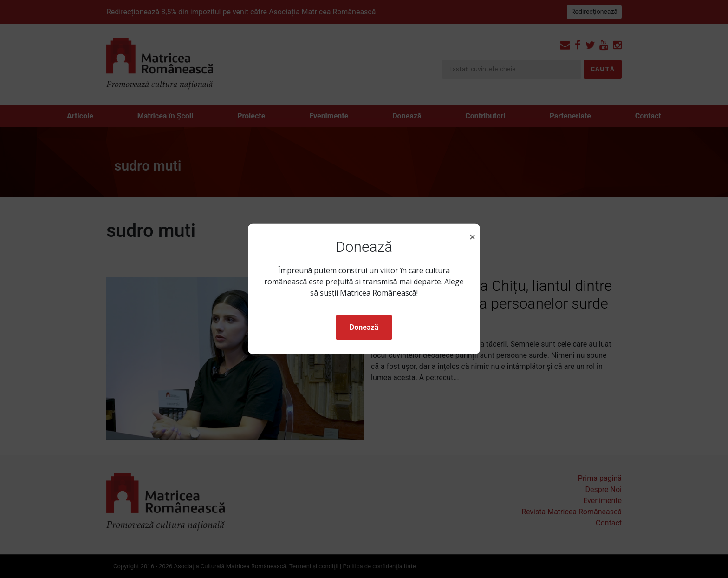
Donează (364, 327)
